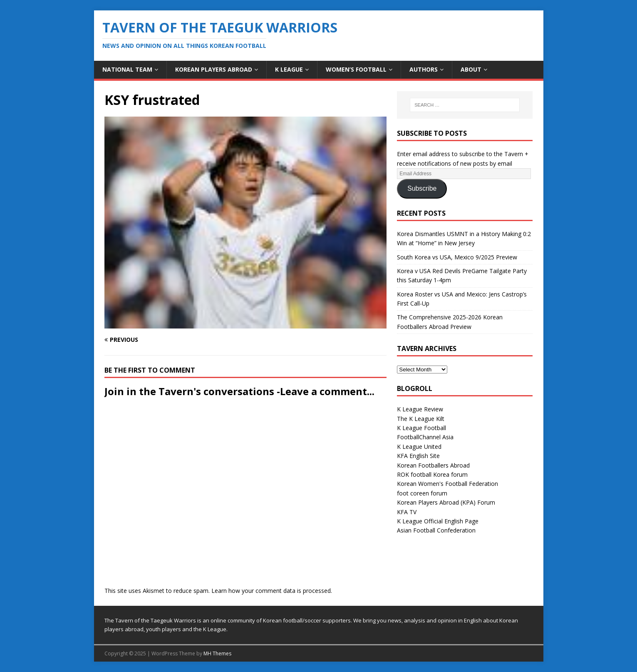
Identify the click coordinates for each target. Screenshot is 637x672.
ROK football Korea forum (432, 474)
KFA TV (407, 512)
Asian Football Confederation (436, 530)
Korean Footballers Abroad (433, 465)
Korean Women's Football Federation (447, 484)
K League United (419, 447)
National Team (127, 69)
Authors (424, 69)
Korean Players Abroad (214, 69)
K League (289, 69)
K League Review (420, 409)
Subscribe (422, 188)
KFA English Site (418, 456)
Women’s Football (356, 69)
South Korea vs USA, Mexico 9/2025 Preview (457, 257)
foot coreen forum (422, 493)
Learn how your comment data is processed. (272, 591)
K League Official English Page (438, 521)
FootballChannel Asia (425, 437)
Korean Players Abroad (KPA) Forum (446, 502)
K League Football (421, 428)
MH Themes (217, 653)
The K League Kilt (421, 419)
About (471, 69)
